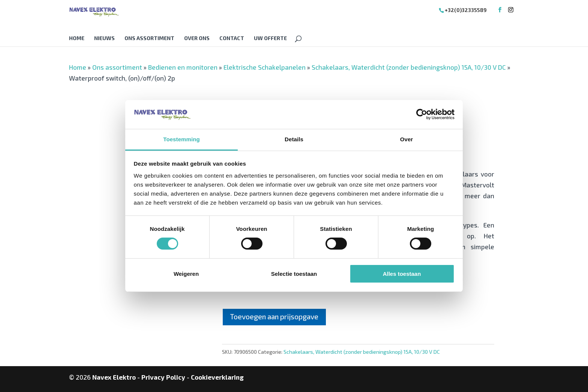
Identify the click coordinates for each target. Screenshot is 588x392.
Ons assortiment (149, 38)
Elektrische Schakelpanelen (265, 67)
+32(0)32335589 (466, 10)
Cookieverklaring (217, 377)
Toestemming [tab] (181, 139)
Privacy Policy (163, 377)
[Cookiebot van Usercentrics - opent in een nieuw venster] (422, 114)
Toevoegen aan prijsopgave (274, 316)
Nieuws (104, 38)
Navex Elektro (114, 377)
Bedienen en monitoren (183, 67)
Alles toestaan (402, 274)
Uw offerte (270, 38)
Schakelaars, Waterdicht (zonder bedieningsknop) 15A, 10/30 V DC (409, 67)
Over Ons (197, 38)
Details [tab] (294, 139)
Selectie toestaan (294, 274)
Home (77, 38)
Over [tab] (407, 139)
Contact (232, 38)
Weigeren (186, 274)
